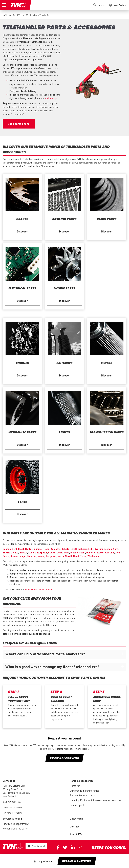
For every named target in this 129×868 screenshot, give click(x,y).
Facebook (58, 847)
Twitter (65, 847)
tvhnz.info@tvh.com (13, 807)
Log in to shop (46, 861)
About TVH (76, 834)
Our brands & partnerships (85, 791)
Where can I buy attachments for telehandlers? (45, 654)
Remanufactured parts (82, 795)
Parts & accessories (82, 781)
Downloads (76, 819)
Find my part (77, 805)
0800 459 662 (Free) (12, 802)
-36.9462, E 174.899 (12, 813)
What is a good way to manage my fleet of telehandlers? (52, 667)
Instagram (80, 847)
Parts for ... (76, 786)
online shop (51, 98)
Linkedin (73, 847)
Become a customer (77, 861)
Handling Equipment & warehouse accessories (96, 800)
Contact (74, 826)
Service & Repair (13, 819)
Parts (11, 15)
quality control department (39, 589)
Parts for (23, 15)
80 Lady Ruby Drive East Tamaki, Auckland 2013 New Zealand (16, 793)
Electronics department (16, 824)
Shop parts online (19, 124)
